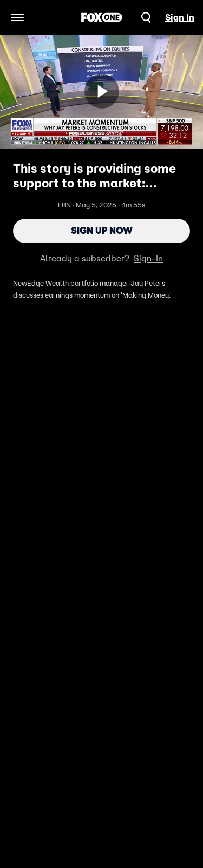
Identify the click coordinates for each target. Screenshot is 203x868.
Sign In (180, 17)
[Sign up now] (102, 91)
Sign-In (148, 258)
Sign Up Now (102, 231)
